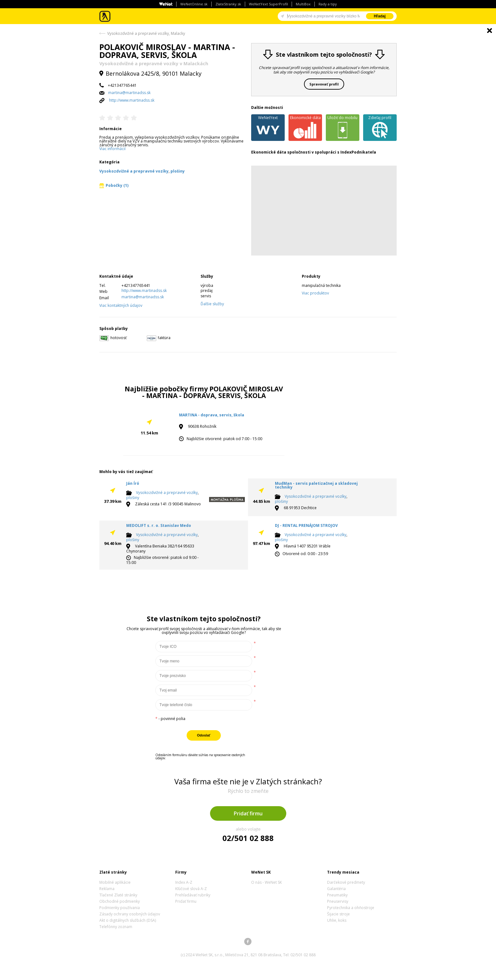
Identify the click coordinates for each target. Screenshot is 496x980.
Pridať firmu (248, 813)
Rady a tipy (328, 4)
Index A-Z (184, 882)
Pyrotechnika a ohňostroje (351, 908)
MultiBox (303, 4)
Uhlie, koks (337, 920)
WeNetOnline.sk (194, 4)
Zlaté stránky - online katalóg (105, 16)
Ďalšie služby (212, 304)
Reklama (107, 889)
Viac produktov (315, 293)
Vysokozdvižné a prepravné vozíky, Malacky (146, 33)
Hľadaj (380, 16)
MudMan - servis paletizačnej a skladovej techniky (316, 485)
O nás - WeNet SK (267, 882)
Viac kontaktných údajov (121, 305)
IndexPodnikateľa (358, 152)
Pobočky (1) (114, 185)
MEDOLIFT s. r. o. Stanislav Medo (159, 525)
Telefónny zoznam (116, 927)
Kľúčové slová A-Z (191, 889)
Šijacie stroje (338, 914)
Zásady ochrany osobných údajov (130, 914)
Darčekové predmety (346, 882)
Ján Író (133, 483)
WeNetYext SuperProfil (268, 4)
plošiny (133, 498)
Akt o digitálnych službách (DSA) (128, 920)
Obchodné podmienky (120, 901)
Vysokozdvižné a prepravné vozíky (167, 493)
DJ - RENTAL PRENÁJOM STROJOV (306, 525)
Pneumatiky (337, 895)
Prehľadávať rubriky (193, 895)
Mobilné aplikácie (115, 882)
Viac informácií (112, 149)
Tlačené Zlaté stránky (118, 895)
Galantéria (336, 889)
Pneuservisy (338, 901)
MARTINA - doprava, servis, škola (212, 415)
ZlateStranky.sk (228, 4)
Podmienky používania (120, 908)
